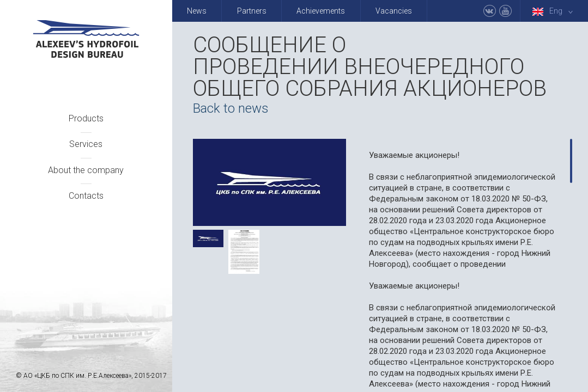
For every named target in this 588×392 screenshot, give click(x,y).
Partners (252, 11)
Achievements (321, 11)
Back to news (231, 108)
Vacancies (394, 11)
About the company (86, 170)
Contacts (86, 196)
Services (86, 144)
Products (86, 118)
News (197, 11)
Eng (555, 11)
